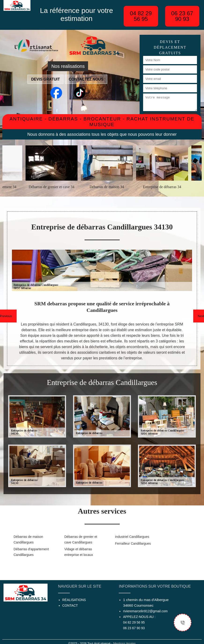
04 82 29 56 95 (141, 16)
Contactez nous (86, 79)
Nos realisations (68, 66)
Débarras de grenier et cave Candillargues (81, 539)
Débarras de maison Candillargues (28, 539)
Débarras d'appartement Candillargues (31, 552)
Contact (70, 605)
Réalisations (74, 600)
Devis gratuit (45, 79)
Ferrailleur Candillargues (133, 543)
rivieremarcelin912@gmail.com (145, 611)
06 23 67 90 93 (182, 16)
